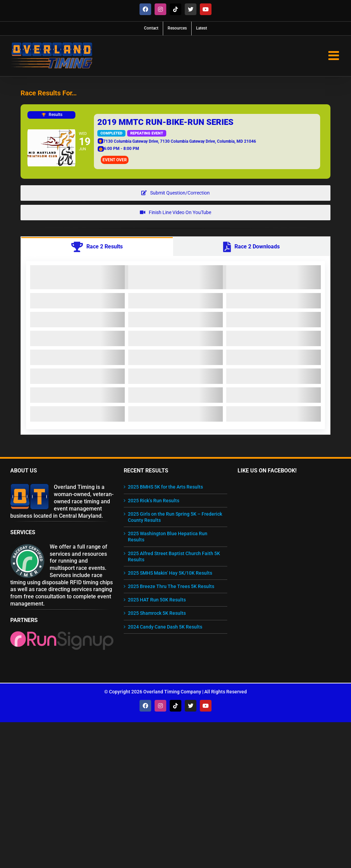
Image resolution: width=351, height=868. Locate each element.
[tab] (97, 247)
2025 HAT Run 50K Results (157, 600)
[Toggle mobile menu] (335, 56)
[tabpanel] (175, 345)
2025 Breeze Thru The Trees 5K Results (171, 586)
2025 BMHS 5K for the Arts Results (165, 487)
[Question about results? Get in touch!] (175, 193)
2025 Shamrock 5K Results (157, 613)
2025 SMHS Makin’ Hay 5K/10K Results (170, 573)
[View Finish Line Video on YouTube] (175, 213)
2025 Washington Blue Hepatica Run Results (168, 537)
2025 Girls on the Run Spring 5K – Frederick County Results (175, 517)
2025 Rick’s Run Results (154, 501)
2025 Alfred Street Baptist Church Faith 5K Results (174, 556)
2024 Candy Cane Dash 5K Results (165, 627)
